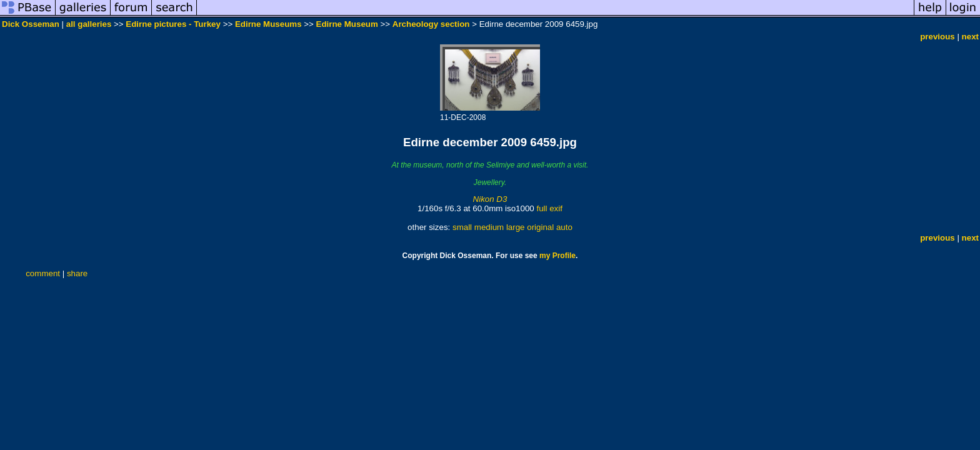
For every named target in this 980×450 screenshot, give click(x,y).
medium (489, 227)
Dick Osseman (31, 24)
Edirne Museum (347, 24)
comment (43, 273)
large (516, 227)
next (970, 37)
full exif (549, 208)
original (540, 227)
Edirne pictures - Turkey (173, 24)
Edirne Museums (268, 24)
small (462, 227)
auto (564, 227)
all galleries (89, 24)
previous (937, 37)
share (77, 273)
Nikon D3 (490, 199)
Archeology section (431, 24)
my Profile (557, 256)
